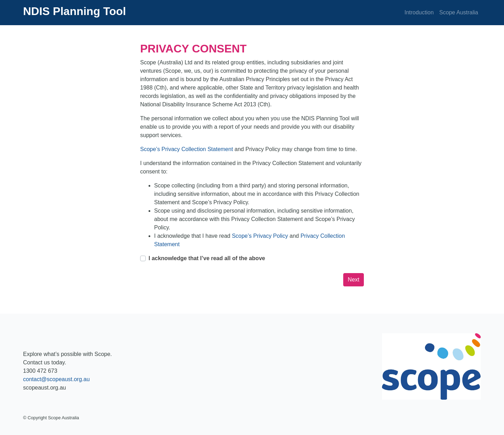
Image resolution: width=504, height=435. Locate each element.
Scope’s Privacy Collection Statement (187, 149)
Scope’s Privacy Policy (261, 236)
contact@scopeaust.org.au (56, 379)
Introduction (419, 12)
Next (354, 280)
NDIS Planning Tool (75, 11)
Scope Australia (459, 12)
